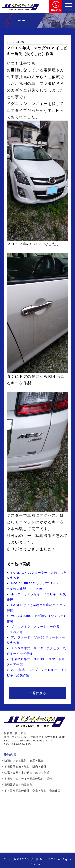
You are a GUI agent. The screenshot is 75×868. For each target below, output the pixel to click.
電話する (56, 10)
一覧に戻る (37, 693)
